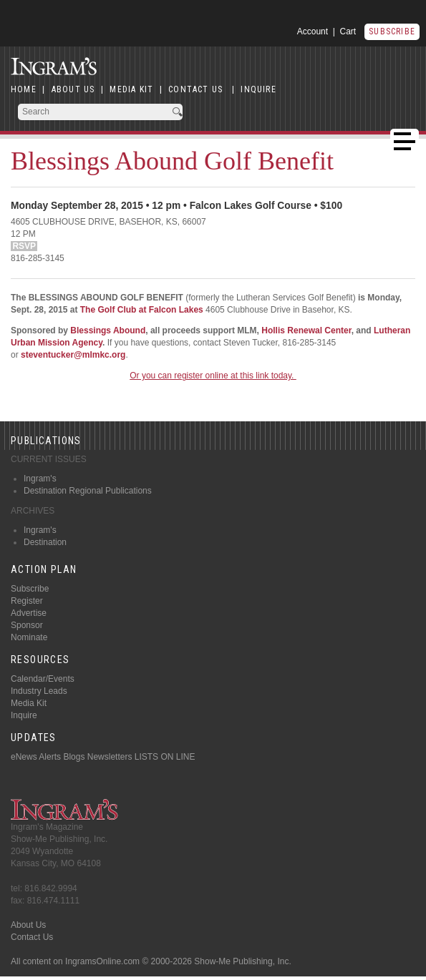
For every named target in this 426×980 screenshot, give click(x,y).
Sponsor (27, 625)
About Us (28, 925)
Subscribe (392, 31)
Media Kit (29, 703)
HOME (24, 89)
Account (313, 31)
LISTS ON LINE (165, 757)
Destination (45, 542)
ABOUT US (73, 89)
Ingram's (40, 479)
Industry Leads (39, 691)
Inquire (24, 715)
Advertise (29, 613)
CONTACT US (195, 89)
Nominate (29, 637)
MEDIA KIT (131, 89)
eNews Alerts (36, 757)
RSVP (24, 246)
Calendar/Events (43, 679)
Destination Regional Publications (88, 491)
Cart (348, 31)
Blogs (74, 757)
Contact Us (32, 937)
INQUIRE (258, 89)
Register (27, 601)
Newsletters (110, 757)
